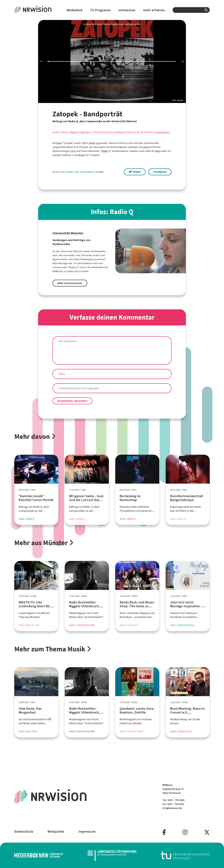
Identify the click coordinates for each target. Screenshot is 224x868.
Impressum (87, 831)
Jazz (73, 151)
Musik (81, 155)
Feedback (160, 172)
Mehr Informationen (70, 283)
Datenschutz (24, 831)
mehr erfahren (154, 10)
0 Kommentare (162, 132)
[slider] (112, 62)
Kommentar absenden (72, 401)
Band (59, 143)
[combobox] (191, 10)
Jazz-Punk (80, 172)
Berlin (92, 143)
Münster (85, 132)
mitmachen (127, 10)
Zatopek (99, 172)
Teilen (135, 172)
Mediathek (75, 10)
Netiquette (56, 831)
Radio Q (75, 132)
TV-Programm (100, 10)
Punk (70, 172)
